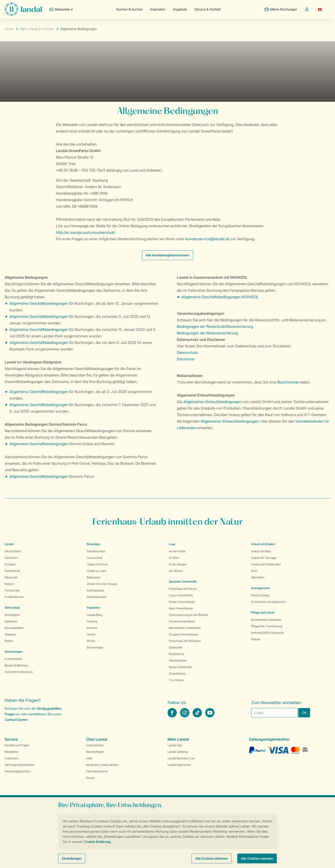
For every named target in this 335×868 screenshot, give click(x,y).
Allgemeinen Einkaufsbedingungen (212, 402)
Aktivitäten (258, 577)
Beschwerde (288, 382)
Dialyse (256, 639)
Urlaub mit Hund (97, 564)
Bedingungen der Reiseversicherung (207, 333)
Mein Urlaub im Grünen (37, 29)
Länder (9, 544)
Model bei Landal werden (102, 765)
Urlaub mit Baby (261, 551)
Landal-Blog (94, 615)
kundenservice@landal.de (208, 239)
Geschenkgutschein (18, 771)
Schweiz (10, 564)
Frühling (92, 621)
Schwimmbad (13, 659)
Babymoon (94, 577)
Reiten (9, 641)
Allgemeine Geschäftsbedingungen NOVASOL (221, 297)
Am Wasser (176, 571)
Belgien (10, 584)
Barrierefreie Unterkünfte (185, 628)
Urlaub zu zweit (97, 571)
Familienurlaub (96, 551)
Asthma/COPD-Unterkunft (268, 633)
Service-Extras (260, 595)
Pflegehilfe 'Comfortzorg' (267, 626)
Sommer (92, 628)
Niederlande (12, 571)
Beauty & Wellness (16, 665)
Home (9, 29)
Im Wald (174, 558)
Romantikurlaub (97, 597)
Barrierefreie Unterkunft (266, 620)
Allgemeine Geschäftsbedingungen (39, 303)
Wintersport (12, 615)
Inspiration (158, 9)
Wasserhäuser (178, 660)
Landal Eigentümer (179, 765)
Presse (90, 778)
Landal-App (175, 745)
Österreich (11, 558)
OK (304, 713)
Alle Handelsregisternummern (168, 255)
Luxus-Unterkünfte (181, 595)
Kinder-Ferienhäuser (182, 602)
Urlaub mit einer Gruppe (102, 584)
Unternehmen (95, 745)
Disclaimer (186, 359)
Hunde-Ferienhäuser (182, 621)
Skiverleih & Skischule (19, 672)
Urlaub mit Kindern (263, 544)
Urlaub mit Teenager (264, 558)
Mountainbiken (14, 628)
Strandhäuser (177, 673)
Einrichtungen (14, 652)
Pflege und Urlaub (263, 612)
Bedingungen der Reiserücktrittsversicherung (215, 326)
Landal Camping (178, 752)
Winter (91, 641)
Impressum (12, 758)
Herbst (91, 634)
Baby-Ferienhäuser (181, 608)
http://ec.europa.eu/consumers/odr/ (85, 232)
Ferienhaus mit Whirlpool (185, 641)
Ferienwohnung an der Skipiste (189, 615)
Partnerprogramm (97, 771)
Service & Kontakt (208, 9)
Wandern (10, 634)
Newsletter (12, 752)
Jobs (89, 758)
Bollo (254, 571)
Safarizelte (176, 647)
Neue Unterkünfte (180, 667)
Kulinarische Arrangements (268, 602)
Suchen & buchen (130, 9)
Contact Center (16, 720)
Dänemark (11, 577)
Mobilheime (176, 654)
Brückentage (95, 647)
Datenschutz (187, 353)
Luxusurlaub (95, 558)
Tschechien (12, 590)
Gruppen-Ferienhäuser (183, 634)
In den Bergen (178, 564)
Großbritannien (14, 597)
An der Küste (177, 551)
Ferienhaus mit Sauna (183, 589)
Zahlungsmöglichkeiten (20, 765)
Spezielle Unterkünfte (183, 581)
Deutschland (13, 551)
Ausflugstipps (95, 590)
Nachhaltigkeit (95, 752)
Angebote (180, 9)
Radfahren (11, 621)
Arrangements (260, 588)
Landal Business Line (181, 758)
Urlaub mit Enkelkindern (266, 564)
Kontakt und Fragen (17, 745)
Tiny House (176, 680)
